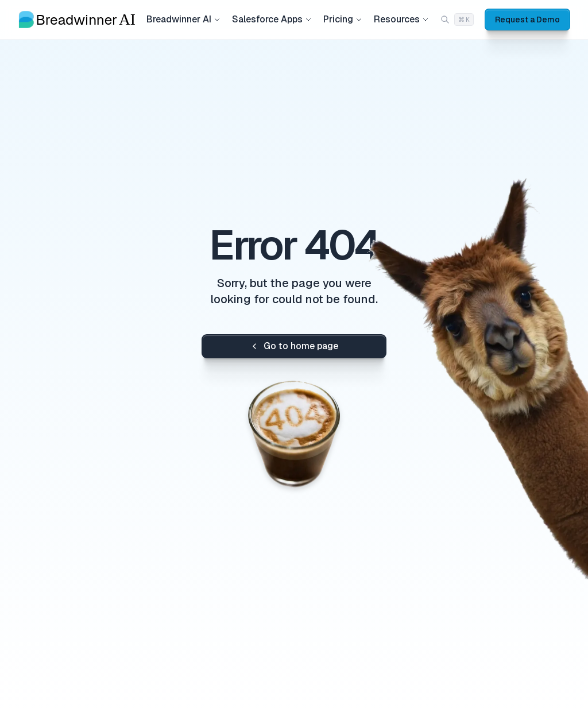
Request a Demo (527, 20)
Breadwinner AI (183, 19)
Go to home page (294, 346)
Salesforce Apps (272, 19)
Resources (401, 19)
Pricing (343, 19)
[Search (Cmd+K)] (457, 20)
